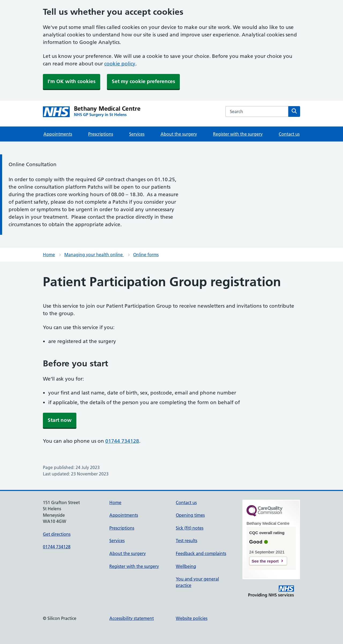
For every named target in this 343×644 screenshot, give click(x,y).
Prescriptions (101, 134)
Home (49, 255)
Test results (187, 541)
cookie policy (120, 64)
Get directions (57, 534)
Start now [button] (60, 420)
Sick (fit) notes (190, 528)
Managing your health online (94, 255)
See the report (265, 561)
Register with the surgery (238, 134)
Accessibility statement (132, 618)
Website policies (192, 618)
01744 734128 (122, 441)
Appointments (58, 134)
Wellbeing (186, 566)
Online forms (146, 255)
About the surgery (179, 134)
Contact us (289, 134)
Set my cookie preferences (143, 81)
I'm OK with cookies (72, 81)
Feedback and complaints (201, 553)
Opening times (190, 515)
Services (137, 134)
